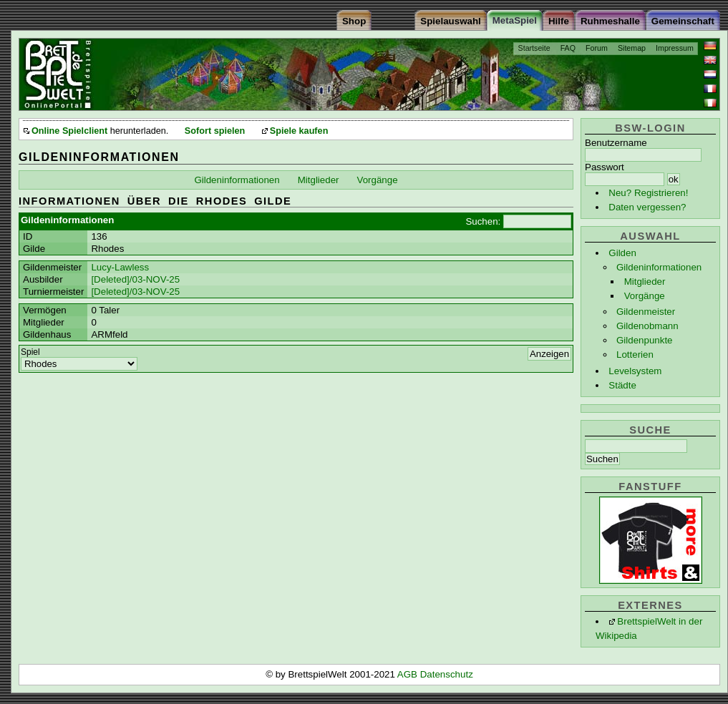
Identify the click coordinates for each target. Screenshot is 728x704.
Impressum (675, 48)
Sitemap (632, 48)
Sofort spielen (215, 131)
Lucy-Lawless (120, 267)
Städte (622, 385)
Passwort (605, 167)
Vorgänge (645, 296)
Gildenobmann (647, 326)
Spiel (30, 352)
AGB (409, 674)
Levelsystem (635, 371)
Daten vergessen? (647, 207)
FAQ (568, 48)
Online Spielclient (69, 131)
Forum (597, 48)
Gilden (622, 253)
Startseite (534, 48)
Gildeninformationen (659, 267)
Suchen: (483, 221)
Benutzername (616, 143)
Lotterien (635, 355)
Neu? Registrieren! (648, 193)
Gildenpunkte (645, 340)
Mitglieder (645, 282)
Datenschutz (447, 674)
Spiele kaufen (299, 131)
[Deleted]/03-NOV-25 (135, 279)
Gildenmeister (646, 312)
